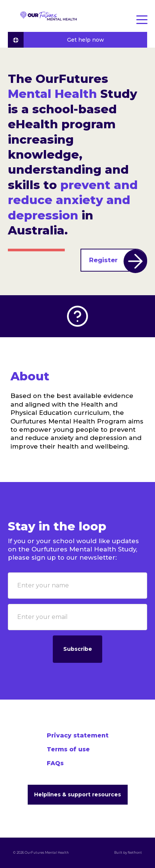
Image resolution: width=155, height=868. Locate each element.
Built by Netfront (128, 853)
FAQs (55, 763)
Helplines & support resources (77, 794)
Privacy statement (78, 735)
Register (118, 261)
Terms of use (68, 749)
